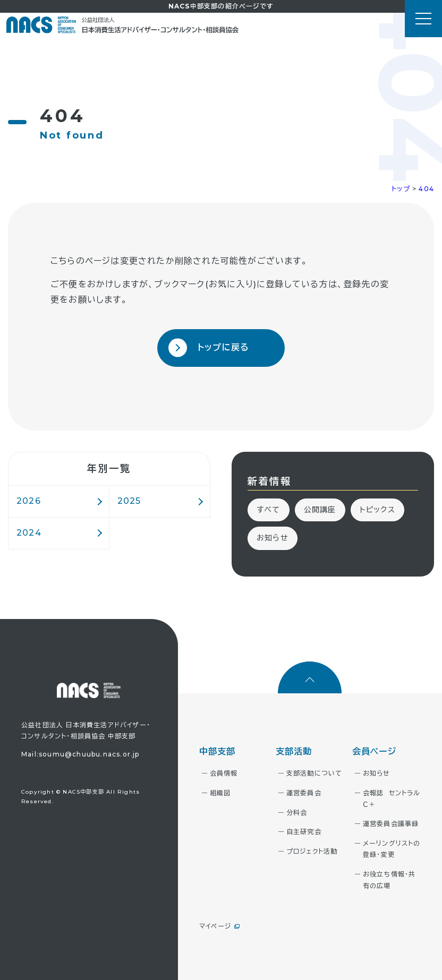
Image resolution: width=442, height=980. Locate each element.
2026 (29, 501)
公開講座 (320, 510)
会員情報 (224, 773)
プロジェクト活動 (312, 851)
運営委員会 (304, 793)
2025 (129, 501)
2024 (29, 533)
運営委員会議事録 (391, 824)
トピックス (377, 510)
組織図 (220, 793)
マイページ (215, 926)
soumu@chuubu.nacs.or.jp (89, 754)
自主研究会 (304, 832)
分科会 (297, 813)
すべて (269, 510)
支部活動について (314, 773)
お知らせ (273, 538)
